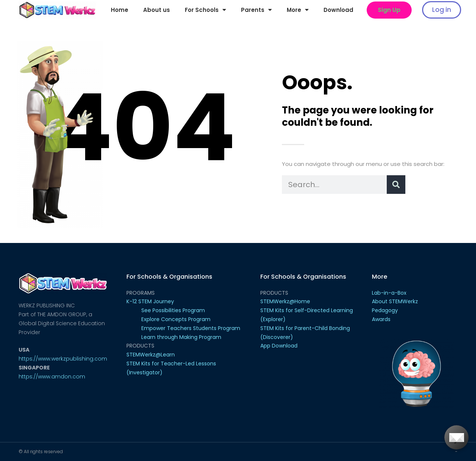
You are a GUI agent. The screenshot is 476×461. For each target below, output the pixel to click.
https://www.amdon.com (52, 377)
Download (338, 10)
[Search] (396, 185)
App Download (279, 346)
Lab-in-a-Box (389, 293)
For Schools (205, 10)
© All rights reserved (41, 452)
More (298, 10)
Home (120, 10)
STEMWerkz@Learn (151, 355)
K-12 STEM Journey (150, 301)
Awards (381, 319)
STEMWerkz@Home (285, 301)
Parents (256, 10)
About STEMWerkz (395, 301)
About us (157, 10)
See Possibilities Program (173, 310)
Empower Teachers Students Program (191, 328)
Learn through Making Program (181, 337)
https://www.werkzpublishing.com (63, 359)
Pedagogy (385, 310)
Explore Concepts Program (176, 319)
